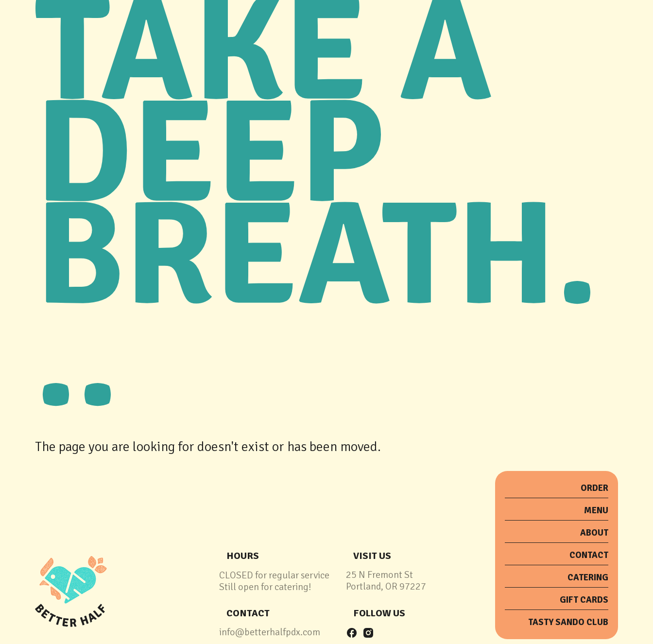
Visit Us (372, 556)
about (594, 533)
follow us (379, 613)
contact (248, 613)
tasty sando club (568, 622)
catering (588, 577)
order (594, 488)
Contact (589, 555)
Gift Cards (584, 600)
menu (596, 510)
